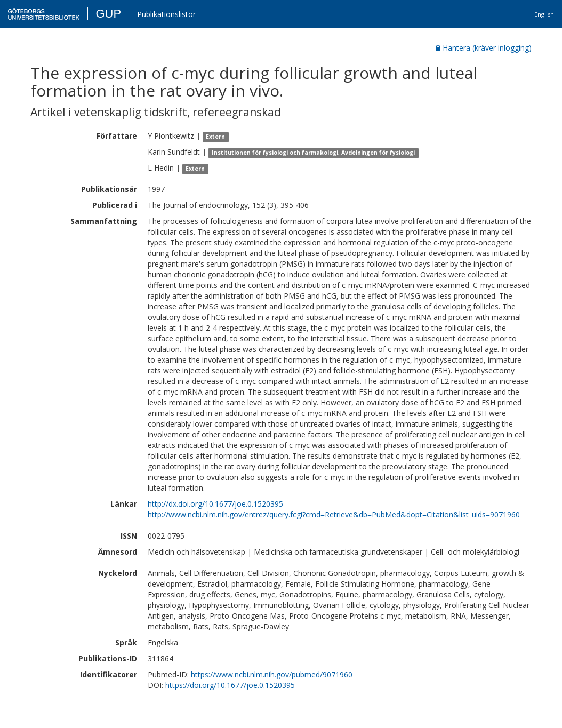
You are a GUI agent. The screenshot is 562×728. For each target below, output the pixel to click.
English (544, 14)
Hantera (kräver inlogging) (484, 48)
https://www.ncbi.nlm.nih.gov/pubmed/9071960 (272, 674)
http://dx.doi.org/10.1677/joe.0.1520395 (215, 504)
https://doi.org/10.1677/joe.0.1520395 (230, 685)
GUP (108, 14)
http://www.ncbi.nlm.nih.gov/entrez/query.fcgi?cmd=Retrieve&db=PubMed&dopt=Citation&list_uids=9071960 (334, 514)
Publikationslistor (166, 14)
